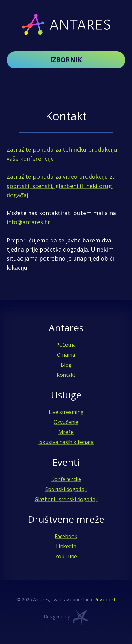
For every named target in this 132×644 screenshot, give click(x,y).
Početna (66, 345)
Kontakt (66, 375)
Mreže (66, 432)
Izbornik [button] (66, 60)
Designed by (66, 619)
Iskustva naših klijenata (66, 442)
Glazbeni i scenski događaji (66, 499)
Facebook (66, 536)
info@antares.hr (28, 222)
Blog (66, 365)
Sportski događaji (66, 489)
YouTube (66, 556)
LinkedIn (66, 546)
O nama (66, 355)
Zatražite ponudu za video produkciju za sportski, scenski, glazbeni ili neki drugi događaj (61, 186)
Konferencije (66, 479)
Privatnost (105, 600)
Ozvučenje (66, 422)
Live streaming (66, 412)
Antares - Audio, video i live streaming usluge (66, 24)
